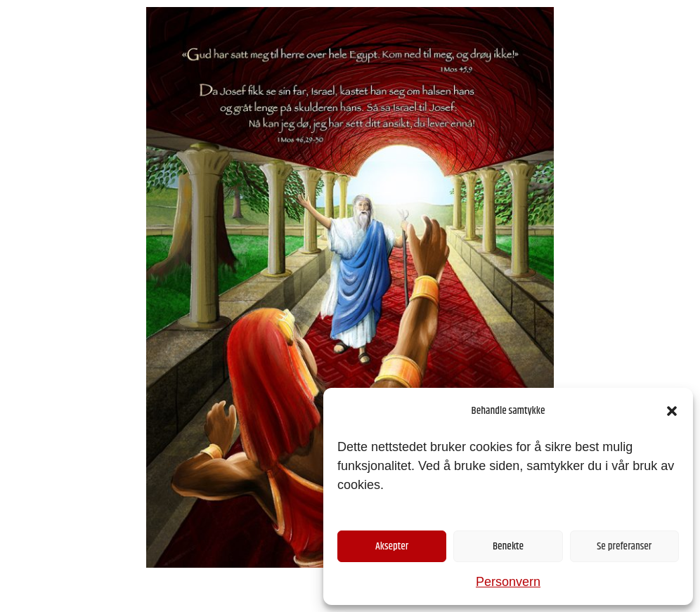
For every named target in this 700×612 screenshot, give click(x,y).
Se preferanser (624, 546)
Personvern (508, 582)
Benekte (508, 546)
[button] (672, 411)
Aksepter (392, 546)
